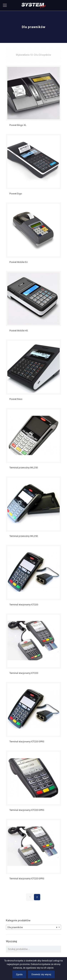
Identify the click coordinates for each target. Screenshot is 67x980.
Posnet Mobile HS (19, 331)
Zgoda (19, 974)
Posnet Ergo (16, 194)
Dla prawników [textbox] (32, 927)
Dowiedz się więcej (41, 974)
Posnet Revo (16, 399)
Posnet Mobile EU (19, 262)
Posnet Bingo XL (18, 125)
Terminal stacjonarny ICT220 (24, 605)
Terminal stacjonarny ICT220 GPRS (27, 742)
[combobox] (33, 927)
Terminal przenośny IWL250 (24, 468)
